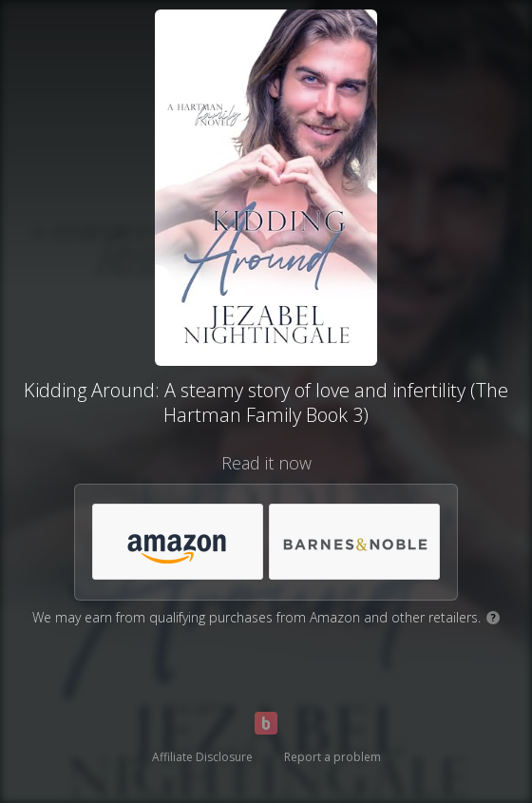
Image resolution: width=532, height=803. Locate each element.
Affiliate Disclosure (202, 757)
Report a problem (332, 757)
